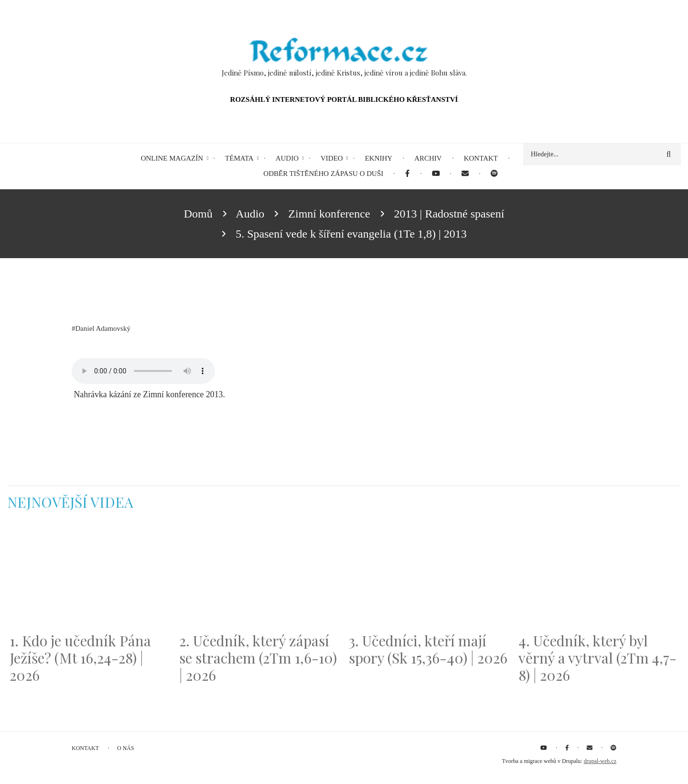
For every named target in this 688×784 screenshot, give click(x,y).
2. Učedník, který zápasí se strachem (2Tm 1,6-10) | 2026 (258, 658)
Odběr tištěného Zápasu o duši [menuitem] (323, 174)
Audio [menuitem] (287, 158)
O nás (126, 748)
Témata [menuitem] (239, 158)
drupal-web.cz (600, 761)
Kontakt (85, 748)
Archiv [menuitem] (428, 158)
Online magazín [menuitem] (172, 158)
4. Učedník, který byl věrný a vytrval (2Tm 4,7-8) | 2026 (597, 658)
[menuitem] (407, 174)
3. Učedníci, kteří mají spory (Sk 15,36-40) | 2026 (428, 649)
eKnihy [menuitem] (379, 158)
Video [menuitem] (332, 158)
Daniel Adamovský (103, 328)
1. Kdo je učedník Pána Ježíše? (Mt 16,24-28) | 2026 (80, 658)
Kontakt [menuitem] (481, 158)
